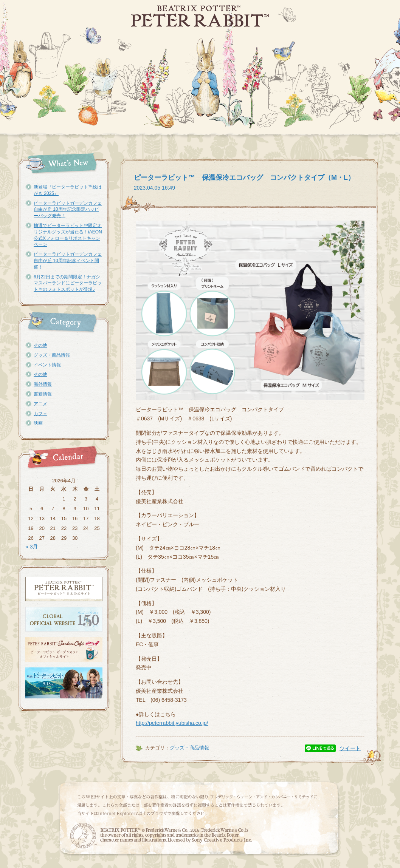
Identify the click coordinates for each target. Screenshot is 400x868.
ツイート (350, 748)
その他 (40, 345)
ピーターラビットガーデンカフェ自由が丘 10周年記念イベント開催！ (68, 261)
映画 (38, 423)
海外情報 (43, 384)
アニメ (40, 404)
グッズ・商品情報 (52, 355)
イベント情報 (47, 365)
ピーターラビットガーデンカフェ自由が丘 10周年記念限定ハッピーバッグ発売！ (68, 210)
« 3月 (32, 547)
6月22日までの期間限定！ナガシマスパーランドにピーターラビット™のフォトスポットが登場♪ (68, 283)
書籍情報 (43, 394)
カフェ (40, 414)
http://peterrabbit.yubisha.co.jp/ (172, 723)
